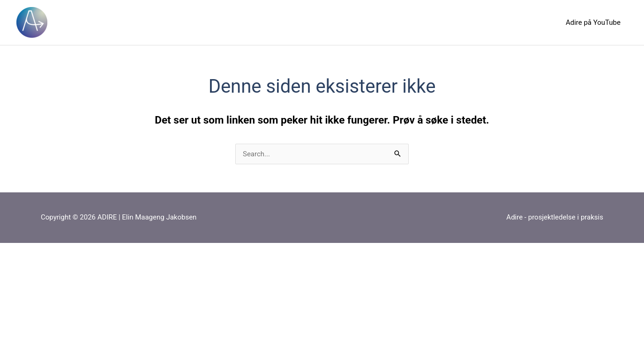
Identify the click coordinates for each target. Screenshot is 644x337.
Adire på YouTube (593, 22)
